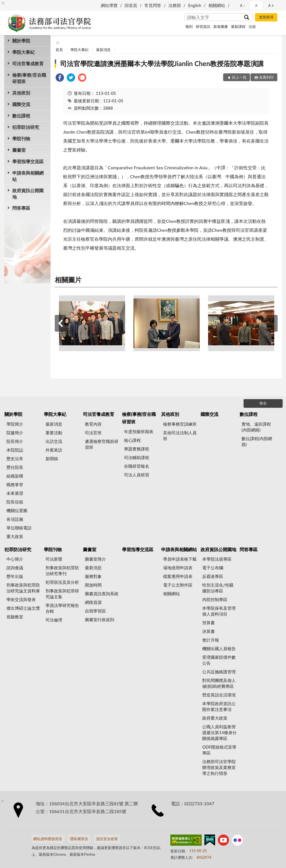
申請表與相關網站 (28, 176)
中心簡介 (15, 559)
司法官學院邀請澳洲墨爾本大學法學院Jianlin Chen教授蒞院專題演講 (162, 63)
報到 (189, 26)
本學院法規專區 (217, 559)
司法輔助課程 (137, 457)
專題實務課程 (137, 449)
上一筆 (60, 323)
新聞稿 (52, 459)
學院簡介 (15, 424)
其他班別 (21, 93)
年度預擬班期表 (139, 431)
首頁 (59, 50)
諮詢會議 (15, 568)
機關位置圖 (17, 510)
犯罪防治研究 (26, 127)
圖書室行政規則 (100, 619)
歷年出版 (15, 576)
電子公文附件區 (178, 585)
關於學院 (21, 41)
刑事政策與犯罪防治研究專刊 (62, 571)
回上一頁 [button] (239, 77)
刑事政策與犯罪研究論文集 (62, 594)
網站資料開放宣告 (48, 839)
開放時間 (93, 585)
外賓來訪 (54, 450)
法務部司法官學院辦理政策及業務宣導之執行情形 (219, 767)
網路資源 (93, 602)
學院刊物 (21, 138)
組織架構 (15, 476)
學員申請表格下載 (180, 559)
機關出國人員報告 (219, 648)
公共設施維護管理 (219, 672)
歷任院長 (15, 467)
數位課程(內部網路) (257, 441)
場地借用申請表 (178, 568)
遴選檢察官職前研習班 (102, 444)
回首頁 (131, 5)
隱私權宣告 (79, 839)
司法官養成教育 (28, 63)
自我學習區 (95, 611)
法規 (252, 26)
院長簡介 (15, 441)
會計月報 (211, 640)
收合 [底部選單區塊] (263, 403)
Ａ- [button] (242, 5)
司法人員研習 (137, 475)
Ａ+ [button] (271, 5)
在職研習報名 (137, 466)
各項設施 (15, 519)
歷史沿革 (15, 459)
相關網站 (217, 5)
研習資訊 (203, 26)
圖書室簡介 (95, 559)
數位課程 (21, 116)
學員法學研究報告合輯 (62, 608)
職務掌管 (15, 484)
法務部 (175, 5)
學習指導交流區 (28, 161)
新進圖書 (221, 26)
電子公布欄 (213, 568)
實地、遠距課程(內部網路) (256, 427)
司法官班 (93, 433)
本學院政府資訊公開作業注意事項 (219, 706)
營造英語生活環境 (219, 695)
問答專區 (21, 208)
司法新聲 (54, 559)
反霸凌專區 (213, 576)
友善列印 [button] (266, 77)
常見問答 (153, 5)
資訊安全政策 (107, 839)
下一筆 (272, 323)
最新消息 (103, 50)
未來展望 (15, 493)
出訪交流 (54, 441)
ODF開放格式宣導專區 (219, 750)
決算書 (208, 631)
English (195, 5)
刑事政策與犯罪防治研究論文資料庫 (23, 588)
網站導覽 (109, 5)
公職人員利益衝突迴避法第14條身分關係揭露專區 (219, 732)
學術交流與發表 (21, 599)
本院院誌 (15, 450)
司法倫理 (54, 620)
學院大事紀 (23, 52)
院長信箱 (15, 502)
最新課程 (238, 26)
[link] (60, 78)
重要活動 (54, 433)
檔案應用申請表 (178, 576)
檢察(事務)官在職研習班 (29, 78)
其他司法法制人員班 (180, 436)
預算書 (208, 623)
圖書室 (19, 150)
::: (3, 3)
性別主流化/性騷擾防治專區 (218, 588)
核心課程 (132, 440)
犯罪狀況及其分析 (62, 582)
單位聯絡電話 (19, 528)
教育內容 (93, 424)
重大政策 (15, 536)
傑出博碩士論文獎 (23, 608)
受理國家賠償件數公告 (219, 660)
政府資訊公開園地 (28, 194)
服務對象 (93, 576)
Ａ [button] (256, 5)
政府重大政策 (215, 718)
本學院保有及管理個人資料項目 (219, 611)
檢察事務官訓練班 (180, 424)
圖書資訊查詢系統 (102, 594)
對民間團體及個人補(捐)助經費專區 (219, 683)
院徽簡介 (15, 433)
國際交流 (21, 104)
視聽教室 (15, 617)
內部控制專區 (215, 599)
